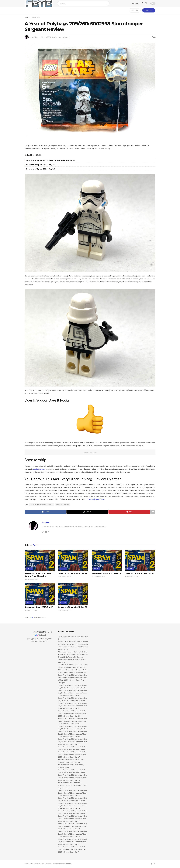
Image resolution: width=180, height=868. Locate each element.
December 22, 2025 (132, 577)
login (31, 618)
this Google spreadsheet (96, 499)
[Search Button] (107, 3)
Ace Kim (34, 37)
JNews (31, 864)
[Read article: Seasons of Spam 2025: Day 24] (73, 561)
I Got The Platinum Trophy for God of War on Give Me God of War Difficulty (73, 647)
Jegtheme (68, 864)
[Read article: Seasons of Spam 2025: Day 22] (140, 561)
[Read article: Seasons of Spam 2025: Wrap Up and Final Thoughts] (40, 561)
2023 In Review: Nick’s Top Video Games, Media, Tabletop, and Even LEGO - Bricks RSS (73, 668)
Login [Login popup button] (135, 3)
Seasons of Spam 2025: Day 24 (41, 165)
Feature (29, 569)
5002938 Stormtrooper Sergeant (41, 505)
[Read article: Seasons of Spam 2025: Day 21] (40, 595)
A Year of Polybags (62, 505)
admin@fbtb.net (39, 469)
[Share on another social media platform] (153, 512)
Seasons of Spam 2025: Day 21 (39, 608)
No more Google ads (78, 688)
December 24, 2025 (65, 577)
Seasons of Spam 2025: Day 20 (73, 608)
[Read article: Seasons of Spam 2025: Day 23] (107, 561)
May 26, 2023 (46, 37)
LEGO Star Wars (35, 17)
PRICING (135, 10)
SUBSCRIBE (149, 10)
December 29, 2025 (31, 580)
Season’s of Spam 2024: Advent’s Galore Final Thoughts (72, 681)
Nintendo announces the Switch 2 (76, 655)
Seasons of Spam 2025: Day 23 (40, 169)
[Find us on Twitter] (146, 3)
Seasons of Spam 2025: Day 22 (140, 574)
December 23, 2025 (98, 577)
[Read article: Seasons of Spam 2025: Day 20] (73, 595)
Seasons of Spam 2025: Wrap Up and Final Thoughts (51, 160)
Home (27, 17)
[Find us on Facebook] (142, 3)
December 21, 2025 (31, 611)
